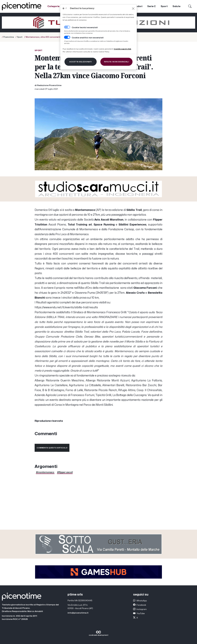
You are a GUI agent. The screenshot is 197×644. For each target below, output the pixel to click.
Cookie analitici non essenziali (88, 38)
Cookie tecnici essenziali (85, 28)
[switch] (67, 37)
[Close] (133, 9)
